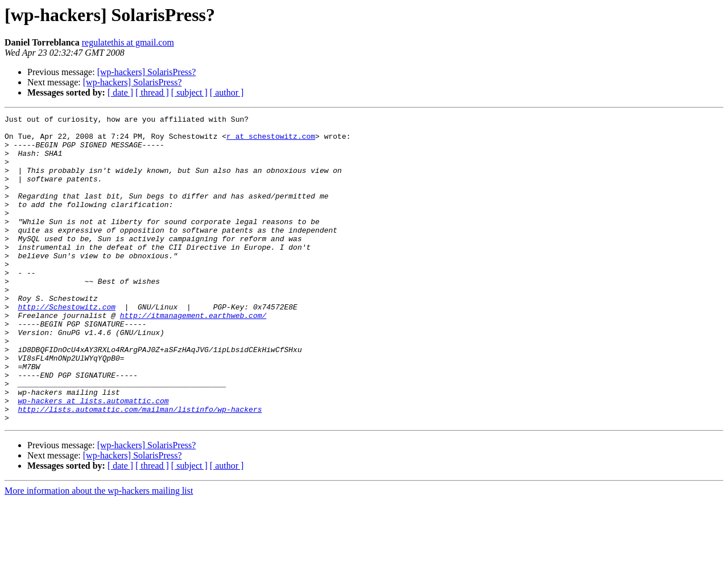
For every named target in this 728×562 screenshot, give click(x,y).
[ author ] (227, 92)
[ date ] (120, 92)
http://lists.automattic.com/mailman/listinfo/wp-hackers (140, 469)
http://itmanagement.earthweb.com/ (193, 356)
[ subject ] (189, 92)
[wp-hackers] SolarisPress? (147, 72)
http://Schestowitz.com (67, 346)
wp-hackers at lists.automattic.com (93, 458)
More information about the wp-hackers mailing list (99, 552)
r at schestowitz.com (271, 141)
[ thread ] (152, 92)
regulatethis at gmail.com (128, 42)
